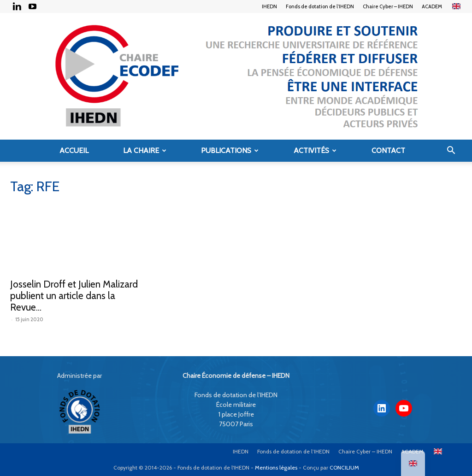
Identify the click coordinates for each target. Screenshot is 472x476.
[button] (451, 151)
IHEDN (269, 6)
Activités (315, 150)
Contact (388, 150)
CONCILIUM (344, 467)
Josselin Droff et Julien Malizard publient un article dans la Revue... (74, 296)
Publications (230, 150)
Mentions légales (276, 467)
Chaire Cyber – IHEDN (388, 6)
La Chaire (145, 150)
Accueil (74, 150)
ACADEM (432, 6)
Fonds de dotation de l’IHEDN (320, 6)
